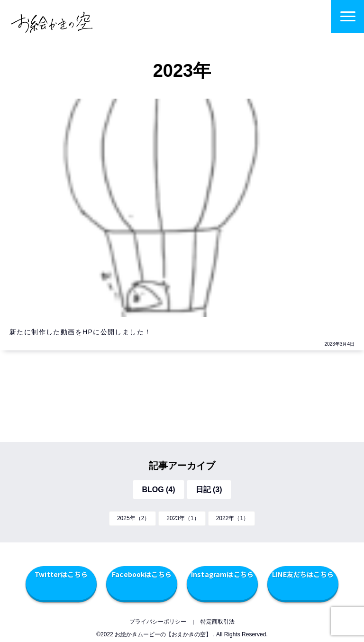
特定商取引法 (218, 622)
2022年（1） (232, 518)
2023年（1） (183, 518)
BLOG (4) (158, 490)
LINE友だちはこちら (303, 574)
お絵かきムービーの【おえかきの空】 (163, 634)
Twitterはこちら (61, 574)
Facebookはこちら (142, 574)
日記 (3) (209, 490)
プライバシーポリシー (158, 622)
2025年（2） (133, 518)
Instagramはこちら (222, 574)
